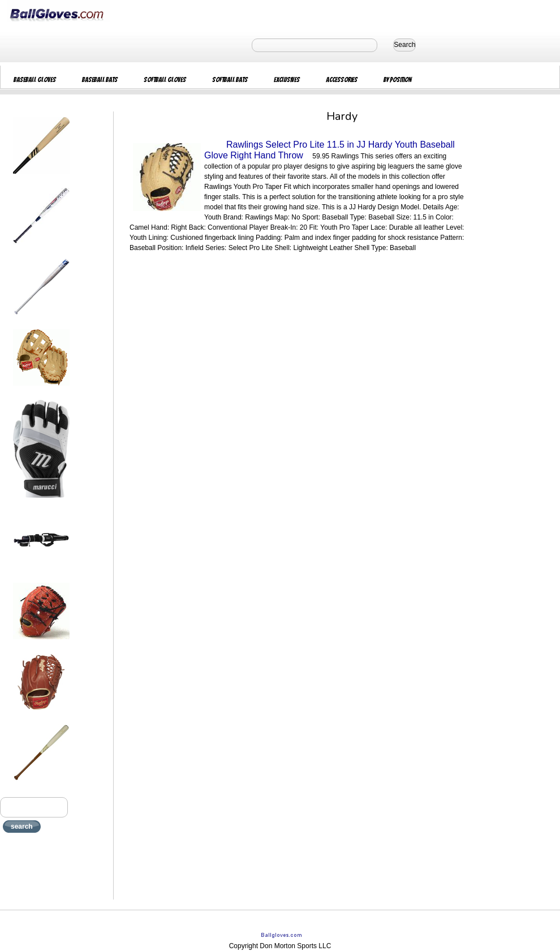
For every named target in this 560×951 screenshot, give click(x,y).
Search (404, 45)
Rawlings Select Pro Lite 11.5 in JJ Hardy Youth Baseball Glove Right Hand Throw (329, 150)
